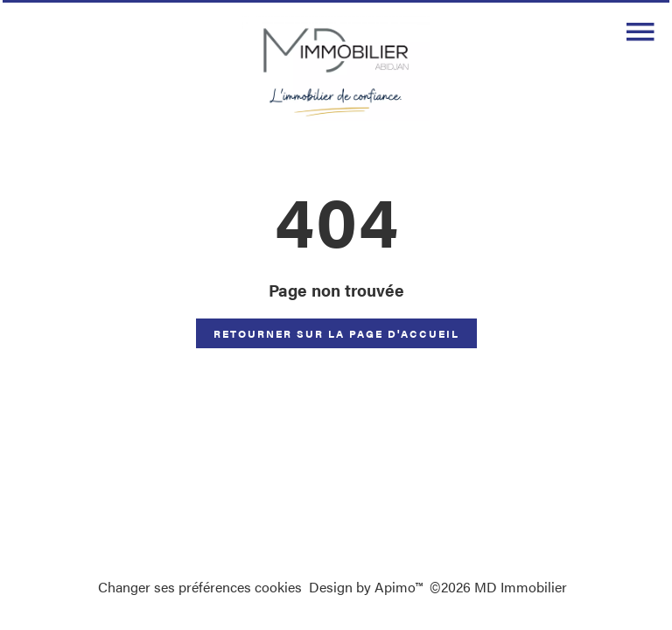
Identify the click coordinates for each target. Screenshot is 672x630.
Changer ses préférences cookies (200, 587)
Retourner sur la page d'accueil (336, 333)
